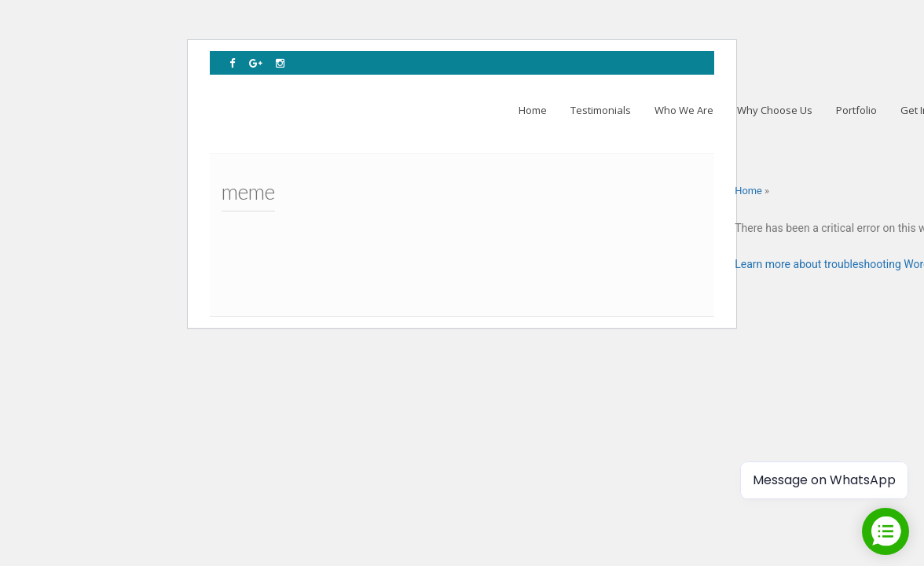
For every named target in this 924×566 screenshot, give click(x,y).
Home (748, 191)
